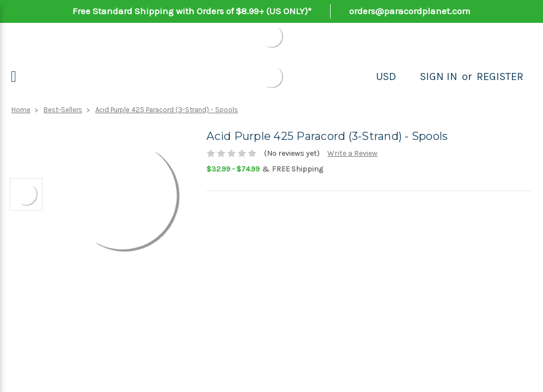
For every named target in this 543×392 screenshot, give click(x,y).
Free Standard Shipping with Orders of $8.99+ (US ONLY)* (192, 11)
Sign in (439, 76)
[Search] (408, 77)
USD (386, 76)
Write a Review (352, 153)
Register (500, 76)
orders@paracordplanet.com (410, 11)
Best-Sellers (63, 110)
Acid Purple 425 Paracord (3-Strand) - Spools (167, 110)
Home (21, 110)
